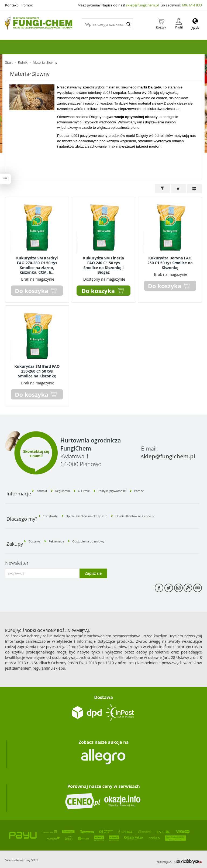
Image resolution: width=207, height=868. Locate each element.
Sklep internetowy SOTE (22, 856)
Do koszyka (98, 290)
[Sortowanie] (178, 189)
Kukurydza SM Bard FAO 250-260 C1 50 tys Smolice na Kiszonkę (37, 369)
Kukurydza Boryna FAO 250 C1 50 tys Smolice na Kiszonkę (170, 262)
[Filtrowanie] (162, 189)
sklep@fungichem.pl (142, 5)
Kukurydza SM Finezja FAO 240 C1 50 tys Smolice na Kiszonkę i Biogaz (103, 264)
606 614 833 (192, 5)
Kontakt (11, 5)
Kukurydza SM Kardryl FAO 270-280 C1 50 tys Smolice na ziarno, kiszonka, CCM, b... (37, 264)
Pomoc (27, 5)
